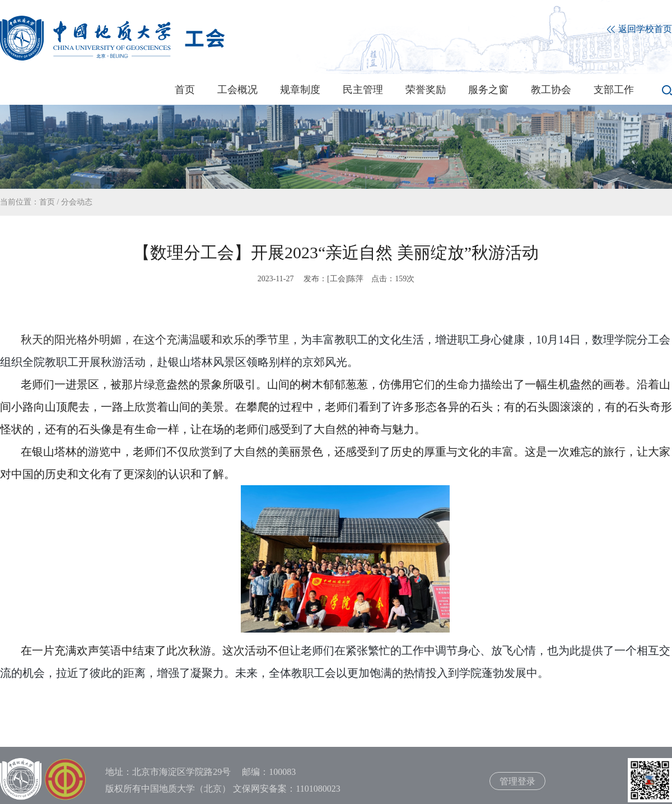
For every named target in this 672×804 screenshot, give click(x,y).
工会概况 (237, 90)
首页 (185, 90)
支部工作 (614, 90)
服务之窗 (488, 90)
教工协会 (551, 90)
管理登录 (517, 781)
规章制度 (300, 90)
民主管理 (363, 90)
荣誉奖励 (426, 90)
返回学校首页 (640, 29)
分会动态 (77, 202)
